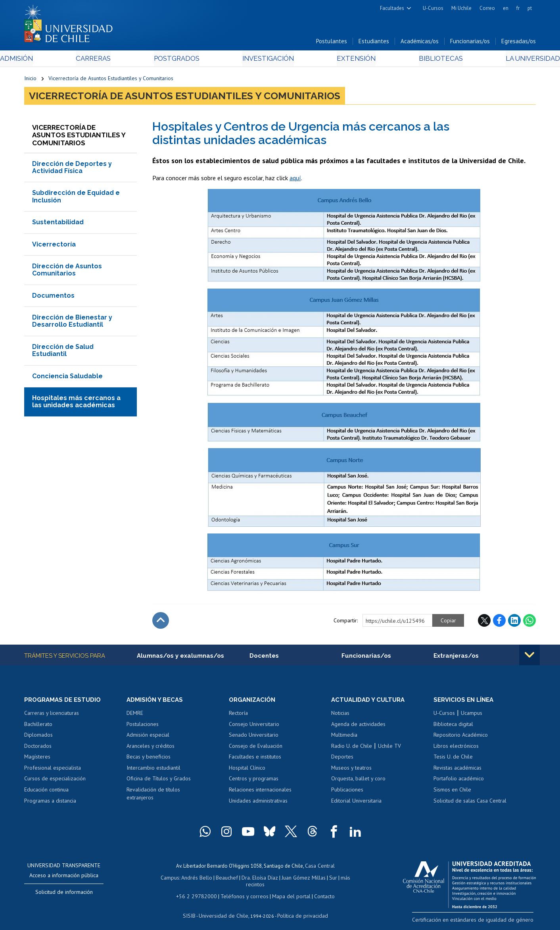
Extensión (347, 60)
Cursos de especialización (55, 781)
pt (530, 8)
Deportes (342, 759)
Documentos (53, 297)
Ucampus (472, 715)
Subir (161, 622)
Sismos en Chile (452, 792)
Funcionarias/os (470, 43)
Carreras (110, 60)
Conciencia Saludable (67, 378)
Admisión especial (148, 737)
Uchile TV (389, 748)
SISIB (193, 908)
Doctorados (38, 748)
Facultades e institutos (255, 759)
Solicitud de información (64, 894)
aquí (295, 180)
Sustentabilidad (58, 224)
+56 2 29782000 (199, 890)
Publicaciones (347, 792)
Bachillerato (38, 726)
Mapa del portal (287, 890)
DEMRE (135, 715)
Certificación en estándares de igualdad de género (480, 921)
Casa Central (320, 867)
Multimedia (344, 737)
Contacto (318, 890)
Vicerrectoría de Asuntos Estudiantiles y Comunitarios (111, 80)
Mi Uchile (461, 8)
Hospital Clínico (247, 770)
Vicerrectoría (54, 246)
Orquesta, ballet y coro (358, 781)
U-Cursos (433, 8)
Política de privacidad (300, 908)
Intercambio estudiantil (153, 770)
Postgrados (184, 60)
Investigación (268, 60)
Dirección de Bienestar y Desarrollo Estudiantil (72, 323)
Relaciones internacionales (260, 792)
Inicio (30, 80)
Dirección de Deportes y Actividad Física (72, 169)
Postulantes (332, 43)
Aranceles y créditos (151, 748)
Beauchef (218, 879)
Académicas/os (420, 43)
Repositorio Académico (461, 737)
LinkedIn (514, 622)
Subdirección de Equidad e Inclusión (76, 198)
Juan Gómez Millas (292, 879)
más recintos (341, 879)
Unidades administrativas (258, 803)
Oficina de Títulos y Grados (159, 781)
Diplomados (38, 737)
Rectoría (238, 715)
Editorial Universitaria (356, 803)
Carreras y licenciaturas (52, 715)
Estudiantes (374, 43)
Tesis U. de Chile (453, 759)
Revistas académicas (457, 770)
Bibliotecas (422, 60)
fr (518, 8)
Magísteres (37, 759)
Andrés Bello (190, 879)
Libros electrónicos (456, 748)
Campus (164, 879)
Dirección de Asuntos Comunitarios (67, 271)
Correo (487, 8)
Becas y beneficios (149, 759)
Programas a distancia (50, 803)
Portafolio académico (459, 781)
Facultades (392, 8)
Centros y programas (254, 781)
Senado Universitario (254, 737)
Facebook (499, 622)
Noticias (340, 715)
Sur (320, 879)
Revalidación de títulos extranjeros (153, 796)
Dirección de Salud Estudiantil (63, 352)
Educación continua (46, 792)
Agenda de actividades (358, 726)
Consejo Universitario (254, 726)
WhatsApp (529, 622)
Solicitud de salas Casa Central (470, 803)
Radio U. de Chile (352, 748)
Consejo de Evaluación (256, 748)
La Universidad (506, 60)
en (506, 8)
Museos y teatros (351, 770)
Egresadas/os (519, 43)
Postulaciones (143, 726)
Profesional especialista (53, 770)
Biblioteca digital (453, 726)
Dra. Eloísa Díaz (250, 879)
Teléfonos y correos (243, 890)
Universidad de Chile (224, 908)
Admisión (42, 60)
